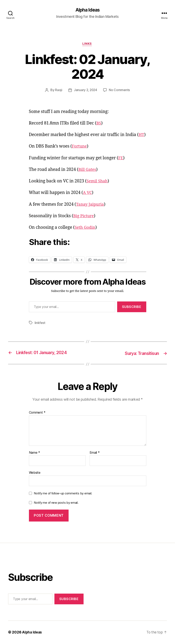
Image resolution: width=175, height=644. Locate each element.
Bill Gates (88, 170)
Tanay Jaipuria (91, 205)
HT (142, 136)
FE (121, 159)
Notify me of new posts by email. (56, 503)
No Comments (120, 91)
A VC (88, 193)
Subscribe (132, 308)
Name (34, 453)
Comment (37, 413)
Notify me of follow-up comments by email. (63, 494)
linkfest (40, 324)
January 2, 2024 (85, 91)
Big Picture (84, 217)
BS (99, 124)
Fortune (80, 147)
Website (35, 473)
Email (95, 453)
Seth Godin (86, 228)
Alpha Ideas (87, 10)
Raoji (58, 91)
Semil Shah (98, 182)
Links (87, 45)
